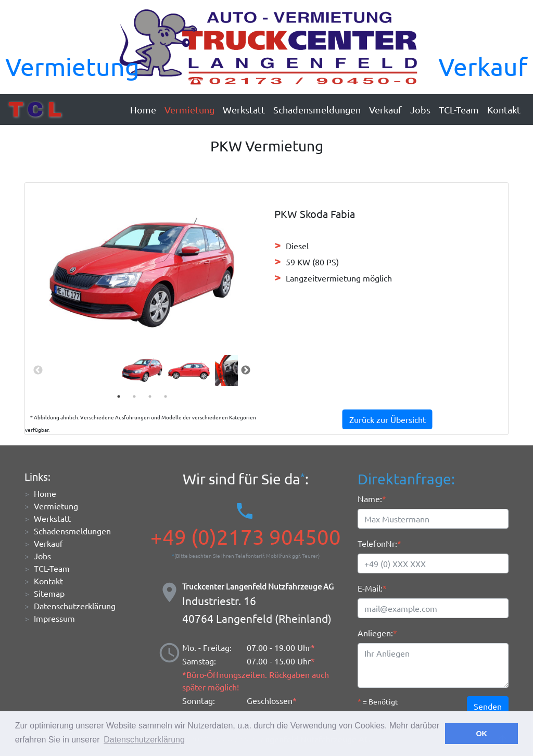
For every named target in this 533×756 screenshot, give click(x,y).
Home (143, 110)
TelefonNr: (377, 543)
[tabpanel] (142, 370)
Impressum (54, 618)
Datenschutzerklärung (75, 606)
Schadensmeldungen (317, 110)
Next (246, 370)
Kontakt (504, 110)
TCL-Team (459, 110)
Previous (38, 370)
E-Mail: (370, 588)
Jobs (420, 110)
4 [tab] (166, 396)
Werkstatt (244, 110)
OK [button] (481, 734)
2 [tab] (134, 396)
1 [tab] (119, 396)
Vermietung (72, 66)
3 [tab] (150, 396)
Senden (488, 706)
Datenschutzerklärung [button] (144, 740)
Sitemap (49, 593)
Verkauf (483, 66)
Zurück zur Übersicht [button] (388, 419)
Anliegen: (375, 633)
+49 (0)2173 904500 (246, 537)
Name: (370, 498)
